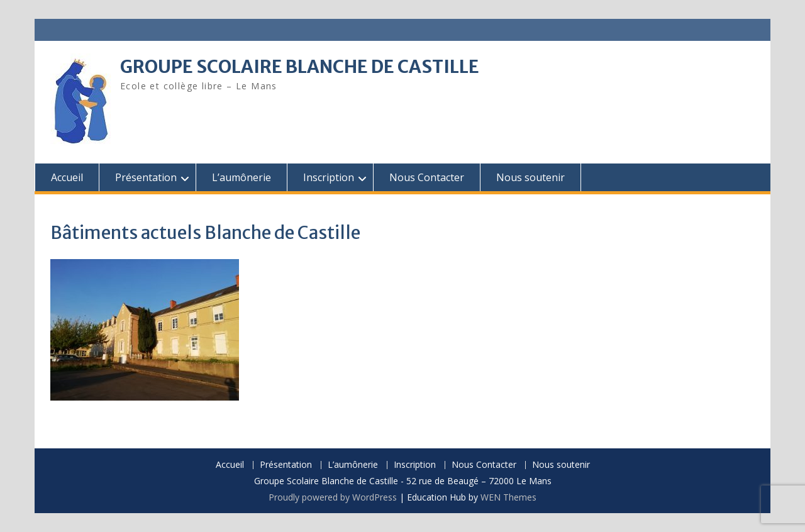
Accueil (67, 177)
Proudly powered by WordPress (333, 497)
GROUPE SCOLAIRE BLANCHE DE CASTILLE (300, 67)
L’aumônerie (241, 177)
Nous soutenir (530, 177)
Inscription (329, 177)
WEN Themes (508, 497)
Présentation (146, 177)
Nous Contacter (427, 177)
